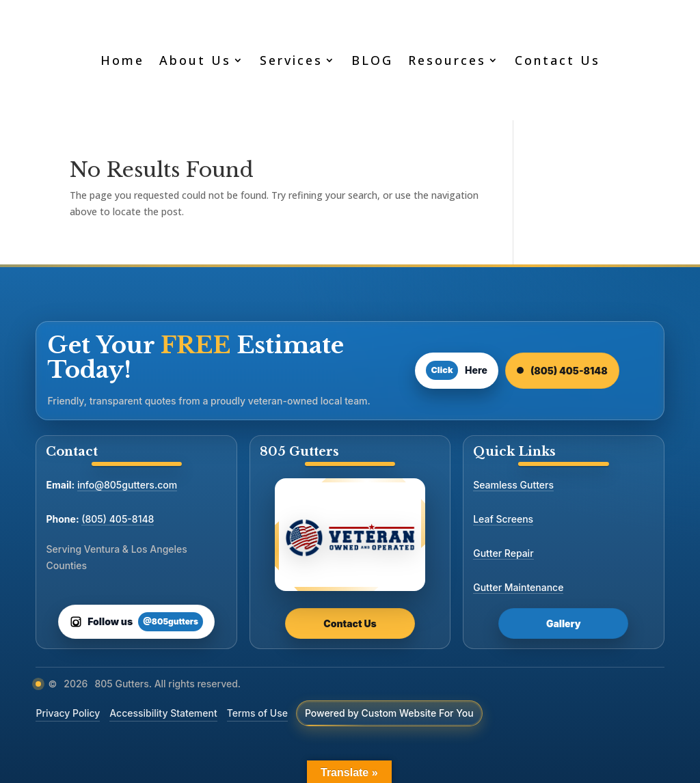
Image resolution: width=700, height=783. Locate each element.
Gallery (564, 623)
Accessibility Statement (163, 713)
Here (457, 370)
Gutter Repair (503, 553)
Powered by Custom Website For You (389, 713)
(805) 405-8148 (562, 371)
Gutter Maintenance (518, 587)
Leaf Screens (503, 519)
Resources (447, 60)
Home (122, 60)
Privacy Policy (68, 713)
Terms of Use (257, 713)
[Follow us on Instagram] (136, 622)
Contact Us (557, 60)
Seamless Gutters (513, 485)
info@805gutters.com (127, 485)
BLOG (372, 60)
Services (291, 60)
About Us (195, 60)
